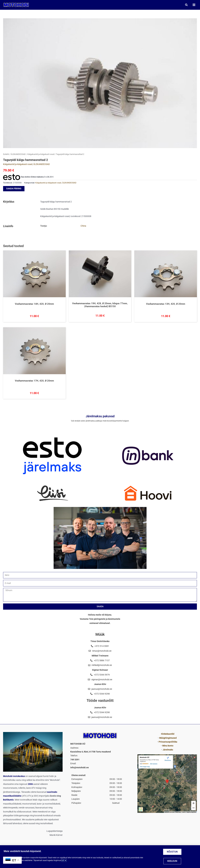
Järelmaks (168, 750)
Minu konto (168, 746)
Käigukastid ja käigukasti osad (41, 154)
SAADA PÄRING (14, 189)
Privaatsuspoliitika (168, 742)
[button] (186, 5)
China (83, 226)
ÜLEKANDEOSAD (18, 154)
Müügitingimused (168, 738)
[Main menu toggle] (194, 5)
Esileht (6, 154)
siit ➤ (64, 860)
